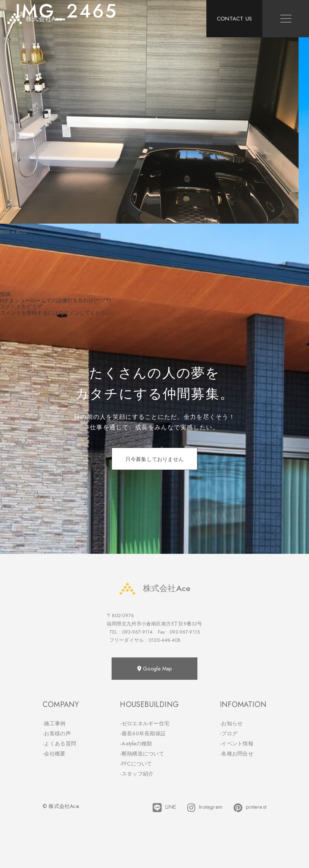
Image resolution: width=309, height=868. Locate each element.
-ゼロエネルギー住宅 (145, 723)
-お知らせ (231, 723)
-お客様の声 (57, 733)
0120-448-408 (165, 640)
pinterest (250, 808)
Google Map (154, 669)
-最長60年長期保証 (143, 733)
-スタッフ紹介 (137, 774)
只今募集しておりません (154, 459)
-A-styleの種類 (136, 744)
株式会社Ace (154, 588)
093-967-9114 (137, 632)
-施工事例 (54, 723)
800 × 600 (13, 232)
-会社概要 (54, 754)
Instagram (205, 808)
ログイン (69, 313)
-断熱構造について (142, 754)
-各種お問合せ (237, 754)
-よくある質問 (59, 744)
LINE (164, 808)
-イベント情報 (237, 744)
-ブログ (229, 733)
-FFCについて (136, 764)
